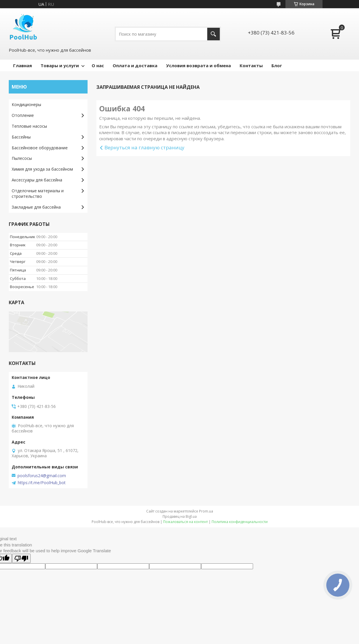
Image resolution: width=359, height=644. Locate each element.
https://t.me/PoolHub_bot (42, 483)
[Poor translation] (21, 558)
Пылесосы (22, 158)
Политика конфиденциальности (240, 522)
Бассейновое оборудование (40, 148)
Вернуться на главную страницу (144, 147)
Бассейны (21, 137)
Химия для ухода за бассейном (42, 169)
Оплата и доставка (135, 65)
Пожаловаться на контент (185, 522)
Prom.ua (206, 511)
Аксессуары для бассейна (37, 180)
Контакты (251, 65)
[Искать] (214, 34)
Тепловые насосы (29, 126)
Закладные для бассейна (36, 207)
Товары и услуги (60, 65)
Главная (22, 65)
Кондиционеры (26, 104)
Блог (277, 65)
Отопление (23, 115)
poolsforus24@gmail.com (42, 476)
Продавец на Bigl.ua (180, 516)
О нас (98, 65)
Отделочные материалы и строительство (38, 193)
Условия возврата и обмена (198, 65)
